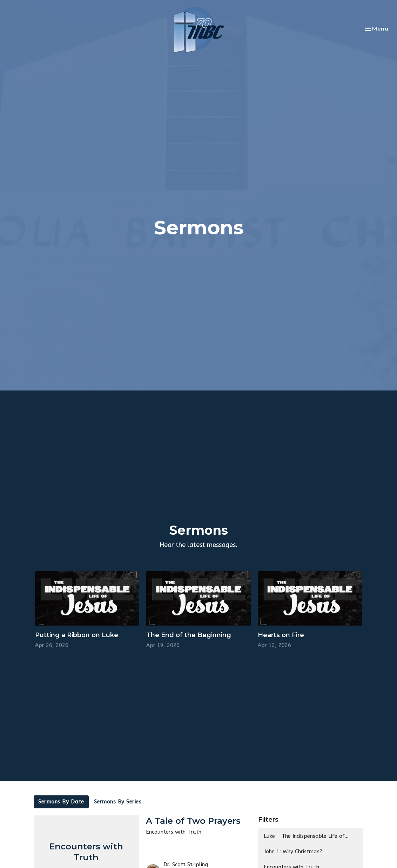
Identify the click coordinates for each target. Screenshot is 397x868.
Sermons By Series (118, 802)
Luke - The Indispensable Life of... (306, 836)
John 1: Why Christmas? (293, 852)
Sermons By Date (61, 802)
